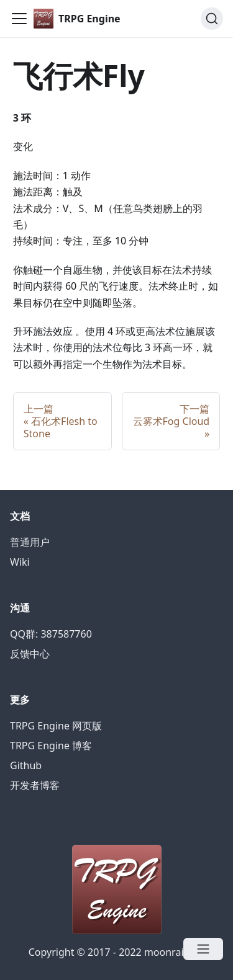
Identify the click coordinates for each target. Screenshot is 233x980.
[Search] (212, 19)
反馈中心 (30, 654)
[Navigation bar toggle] (19, 19)
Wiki (20, 562)
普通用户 (30, 542)
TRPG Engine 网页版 (56, 726)
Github (26, 765)
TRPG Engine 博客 (51, 746)
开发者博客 (35, 785)
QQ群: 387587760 (51, 634)
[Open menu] (203, 949)
